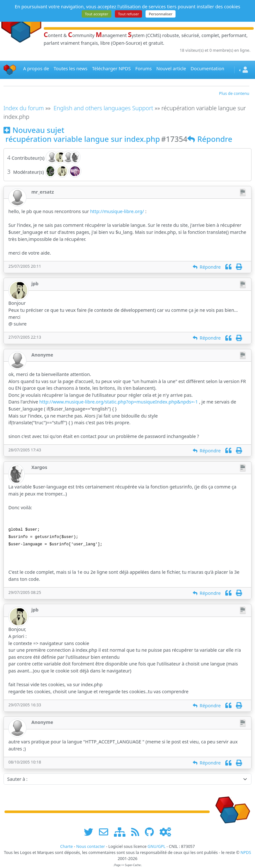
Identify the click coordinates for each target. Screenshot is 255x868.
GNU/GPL (156, 846)
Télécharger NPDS (111, 69)
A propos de (36, 69)
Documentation (207, 69)
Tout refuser (129, 14)
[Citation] (228, 267)
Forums (143, 69)
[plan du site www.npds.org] (122, 832)
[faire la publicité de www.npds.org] (106, 832)
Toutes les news (71, 69)
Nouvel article (171, 69)
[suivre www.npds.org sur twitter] (91, 832)
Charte (66, 846)
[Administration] (165, 832)
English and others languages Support (103, 108)
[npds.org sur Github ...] (152, 832)
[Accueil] (10, 70)
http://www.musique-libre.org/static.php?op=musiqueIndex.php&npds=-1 (119, 402)
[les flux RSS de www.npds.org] (137, 832)
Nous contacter (91, 846)
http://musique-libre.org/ (117, 211)
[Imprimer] (239, 267)
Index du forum (24, 108)
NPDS (246, 853)
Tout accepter (97, 14)
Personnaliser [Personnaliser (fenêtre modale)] (161, 14)
